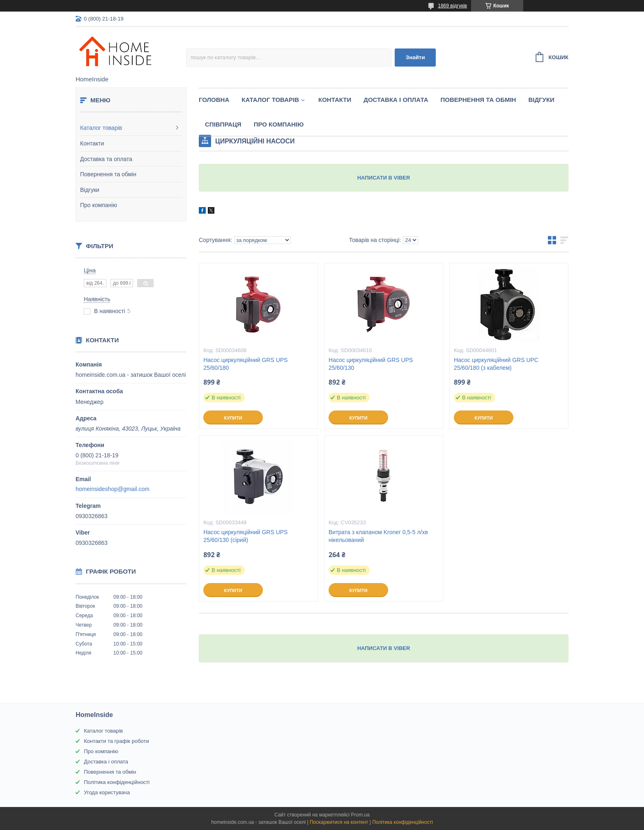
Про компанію (99, 205)
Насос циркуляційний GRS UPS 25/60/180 (245, 364)
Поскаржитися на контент (339, 822)
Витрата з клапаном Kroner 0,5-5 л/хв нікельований (378, 536)
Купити (233, 418)
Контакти (92, 143)
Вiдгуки (541, 100)
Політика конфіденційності (117, 782)
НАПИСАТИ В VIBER (384, 178)
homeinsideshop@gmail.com (113, 489)
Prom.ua (360, 815)
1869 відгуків (452, 6)
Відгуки (90, 190)
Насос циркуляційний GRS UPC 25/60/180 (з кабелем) (496, 364)
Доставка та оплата (106, 159)
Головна (214, 100)
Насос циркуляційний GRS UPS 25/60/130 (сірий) (245, 536)
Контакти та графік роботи (116, 741)
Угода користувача (107, 792)
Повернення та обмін (108, 174)
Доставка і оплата (396, 100)
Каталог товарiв (270, 100)
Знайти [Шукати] (415, 57)
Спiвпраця (223, 124)
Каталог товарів (101, 128)
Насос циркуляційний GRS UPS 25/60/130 (371, 364)
